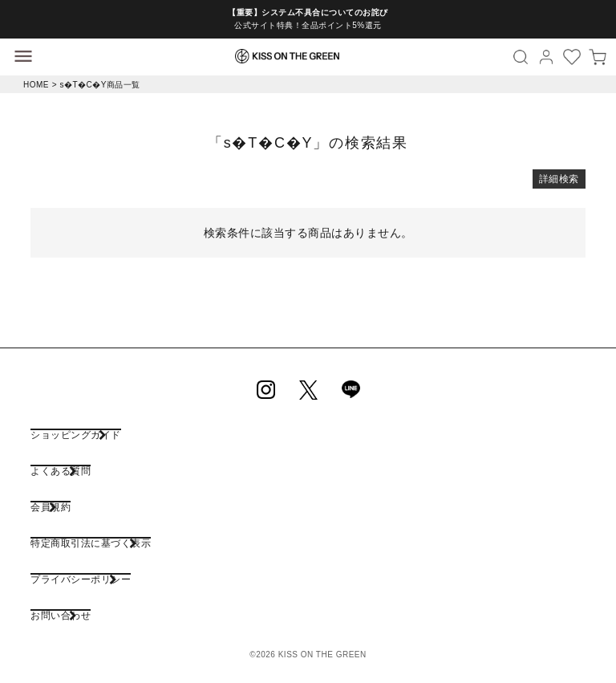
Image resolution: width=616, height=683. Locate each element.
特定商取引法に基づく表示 (91, 543)
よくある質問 (61, 471)
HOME (36, 85)
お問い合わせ (61, 615)
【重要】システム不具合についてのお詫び (308, 12)
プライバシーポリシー (81, 579)
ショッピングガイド (76, 435)
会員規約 (51, 507)
